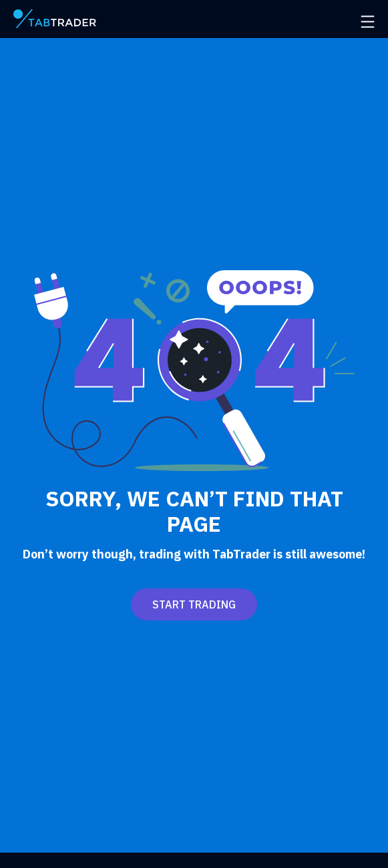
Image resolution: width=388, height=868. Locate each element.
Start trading (194, 604)
